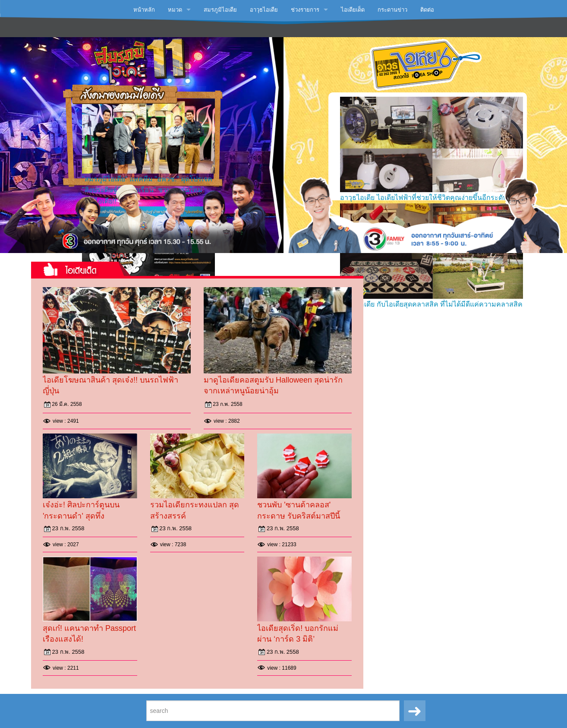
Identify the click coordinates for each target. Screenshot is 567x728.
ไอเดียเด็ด (353, 10)
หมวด (175, 10)
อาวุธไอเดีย (264, 10)
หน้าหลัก (144, 10)
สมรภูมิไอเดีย (220, 10)
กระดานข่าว (392, 10)
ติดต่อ (427, 10)
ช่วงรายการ (305, 10)
